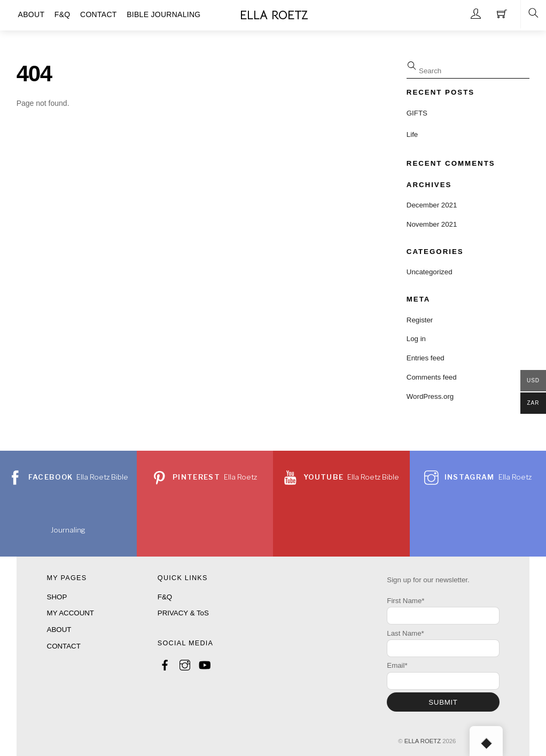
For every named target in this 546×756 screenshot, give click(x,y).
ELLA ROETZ (423, 741)
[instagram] (185, 663)
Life (412, 134)
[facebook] (165, 663)
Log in (416, 339)
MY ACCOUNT (71, 613)
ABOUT (59, 630)
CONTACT (64, 646)
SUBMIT (443, 702)
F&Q (165, 597)
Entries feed (426, 358)
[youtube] (204, 663)
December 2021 (432, 205)
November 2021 (432, 224)
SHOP (57, 597)
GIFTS (417, 113)
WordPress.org (430, 396)
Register (420, 320)
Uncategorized (430, 272)
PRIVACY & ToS (183, 613)
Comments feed (432, 377)
